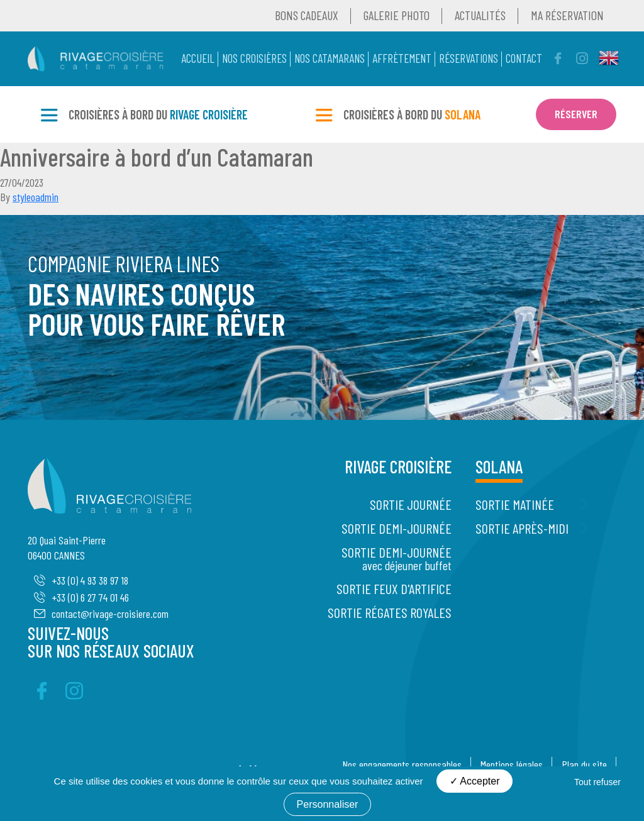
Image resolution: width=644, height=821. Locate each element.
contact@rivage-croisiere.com (101, 614)
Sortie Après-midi (522, 528)
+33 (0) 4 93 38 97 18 (81, 580)
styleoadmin (36, 197)
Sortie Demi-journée (397, 528)
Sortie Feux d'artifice (394, 588)
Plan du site (584, 764)
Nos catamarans (330, 58)
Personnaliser (328, 804)
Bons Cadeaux (307, 15)
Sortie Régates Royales (390, 612)
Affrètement (402, 58)
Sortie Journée (411, 504)
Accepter (475, 781)
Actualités (480, 15)
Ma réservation (567, 15)
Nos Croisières (254, 58)
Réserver (576, 114)
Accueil (198, 58)
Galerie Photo (397, 15)
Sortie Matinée (515, 504)
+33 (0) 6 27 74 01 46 (81, 597)
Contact (524, 58)
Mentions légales (512, 764)
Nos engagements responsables (402, 764)
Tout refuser (597, 782)
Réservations (469, 58)
